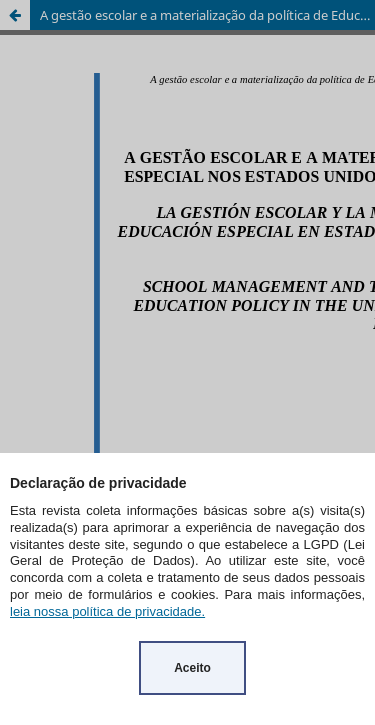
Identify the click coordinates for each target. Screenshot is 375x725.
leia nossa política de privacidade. (107, 611)
